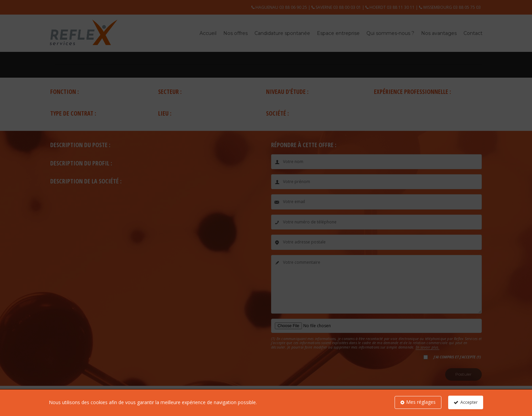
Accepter (469, 402)
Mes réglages (421, 402)
